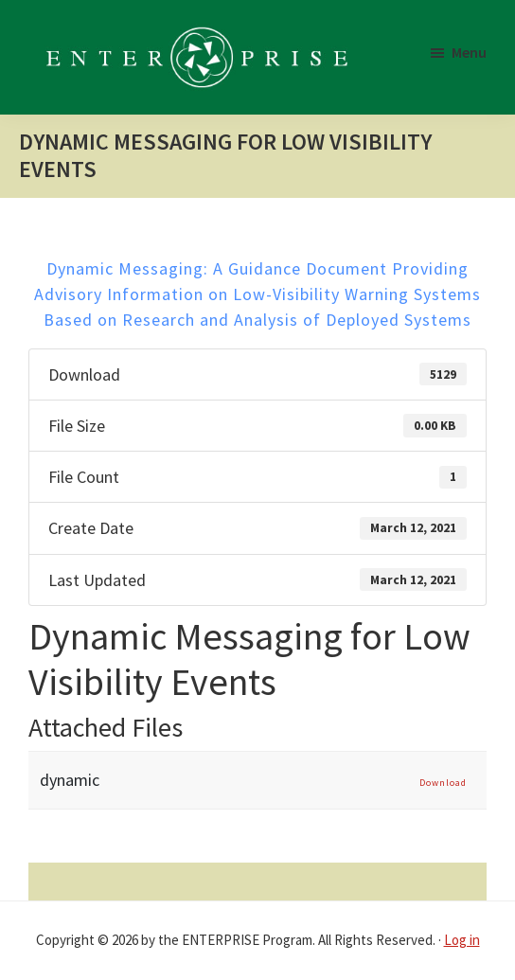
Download (443, 783)
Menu (469, 52)
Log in (462, 940)
